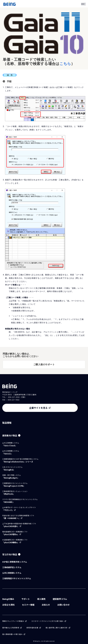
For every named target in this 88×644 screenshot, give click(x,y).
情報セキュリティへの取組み (13, 621)
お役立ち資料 (8, 605)
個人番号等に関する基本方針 (57, 628)
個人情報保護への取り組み (12, 634)
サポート (26, 599)
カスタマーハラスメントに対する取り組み (47, 621)
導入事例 (41, 599)
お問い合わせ (63, 605)
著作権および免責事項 (11, 628)
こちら (65, 64)
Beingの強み (8, 599)
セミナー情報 (28, 605)
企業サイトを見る (38, 408)
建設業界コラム (60, 599)
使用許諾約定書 (32, 628)
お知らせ (46, 605)
